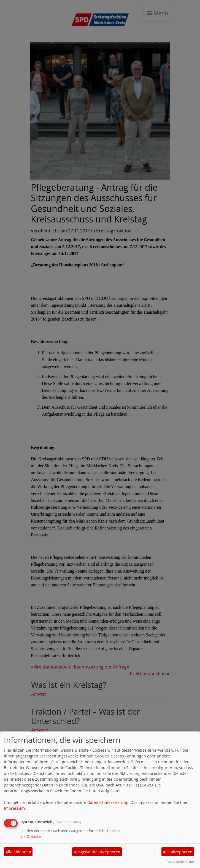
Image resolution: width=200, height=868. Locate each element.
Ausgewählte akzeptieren (97, 852)
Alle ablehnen (18, 852)
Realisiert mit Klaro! (180, 862)
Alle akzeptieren (178, 852)
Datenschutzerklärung (108, 802)
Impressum (14, 808)
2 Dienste (31, 836)
